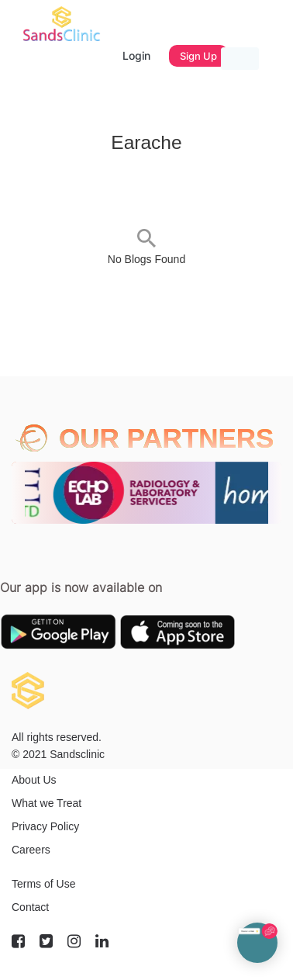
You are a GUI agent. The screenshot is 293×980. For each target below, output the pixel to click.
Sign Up (198, 56)
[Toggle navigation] (240, 59)
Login (136, 55)
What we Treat (47, 803)
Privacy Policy (45, 826)
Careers (31, 850)
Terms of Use (43, 884)
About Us (34, 780)
